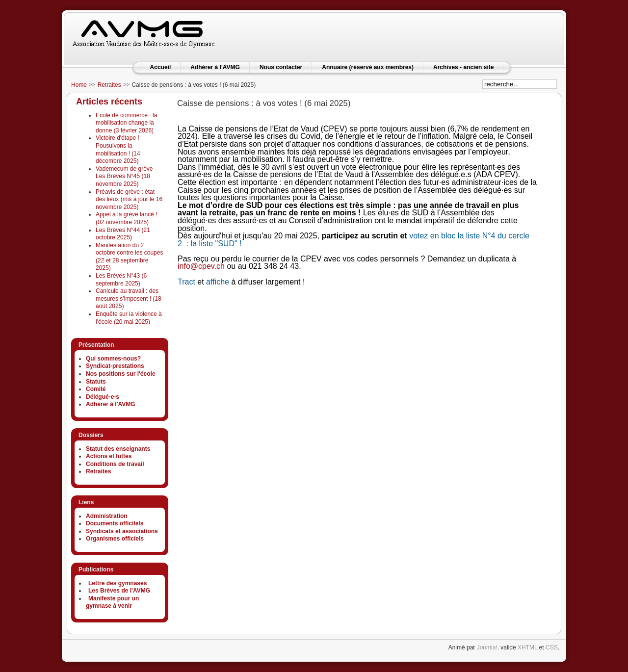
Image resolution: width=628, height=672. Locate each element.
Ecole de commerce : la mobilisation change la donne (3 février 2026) (126, 123)
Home (79, 85)
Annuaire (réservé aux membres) (368, 67)
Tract (186, 282)
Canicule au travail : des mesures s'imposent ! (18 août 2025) (129, 298)
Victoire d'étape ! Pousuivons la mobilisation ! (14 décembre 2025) (118, 149)
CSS (552, 647)
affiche (218, 282)
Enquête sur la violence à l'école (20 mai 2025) (129, 318)
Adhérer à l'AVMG (215, 67)
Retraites (109, 85)
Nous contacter (281, 67)
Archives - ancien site (463, 67)
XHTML (527, 647)
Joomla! (487, 647)
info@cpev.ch (201, 266)
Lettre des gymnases (118, 583)
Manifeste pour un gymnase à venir (112, 602)
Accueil (161, 67)
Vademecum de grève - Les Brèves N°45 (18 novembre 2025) (126, 176)
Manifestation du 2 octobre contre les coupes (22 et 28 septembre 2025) (129, 257)
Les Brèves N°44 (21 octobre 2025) (123, 234)
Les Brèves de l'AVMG (119, 591)
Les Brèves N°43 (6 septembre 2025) (121, 280)
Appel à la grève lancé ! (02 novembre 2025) (126, 218)
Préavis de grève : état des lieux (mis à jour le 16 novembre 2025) (129, 199)
